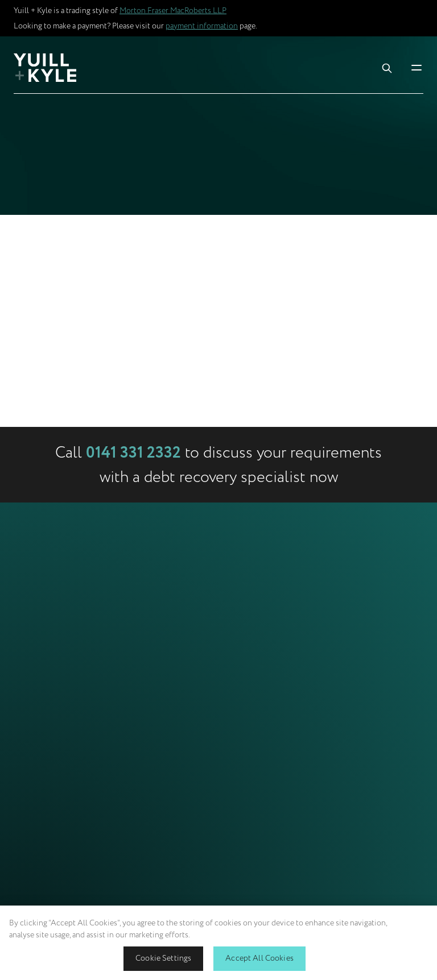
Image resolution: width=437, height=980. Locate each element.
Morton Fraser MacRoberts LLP (173, 11)
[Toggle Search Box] (387, 68)
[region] (218, 943)
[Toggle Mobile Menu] (417, 67)
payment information (202, 26)
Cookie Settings (163, 958)
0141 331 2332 (133, 453)
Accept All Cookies (259, 958)
